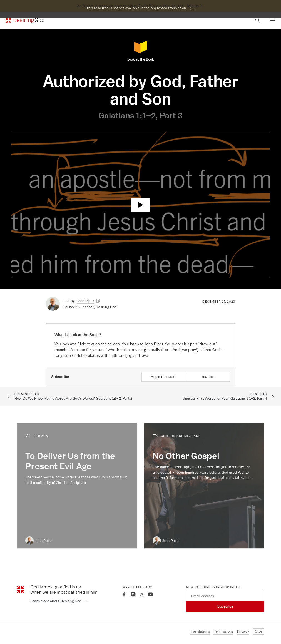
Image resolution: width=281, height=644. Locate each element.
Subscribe (225, 606)
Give (258, 631)
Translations (200, 631)
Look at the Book (141, 51)
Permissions (223, 631)
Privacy (243, 631)
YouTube (208, 377)
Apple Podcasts (164, 377)
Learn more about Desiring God (59, 601)
